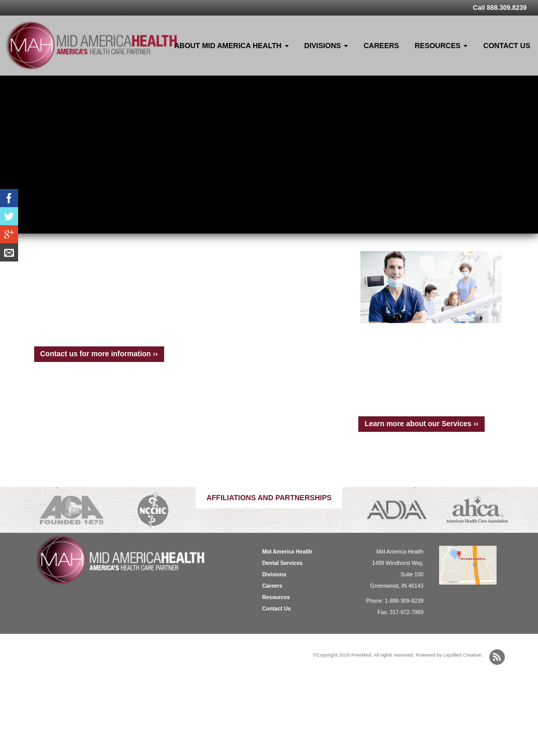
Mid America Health (287, 551)
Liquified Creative (462, 655)
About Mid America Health (232, 46)
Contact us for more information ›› (99, 354)
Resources (441, 46)
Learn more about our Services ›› (421, 424)
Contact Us (507, 46)
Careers (381, 46)
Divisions (326, 46)
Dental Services (282, 563)
